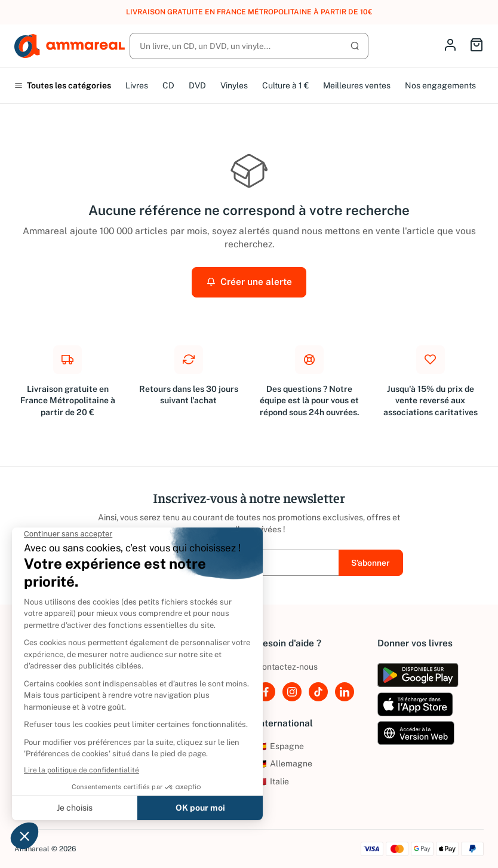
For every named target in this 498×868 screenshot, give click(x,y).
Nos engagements (440, 85)
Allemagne (284, 763)
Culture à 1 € (285, 85)
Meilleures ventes (357, 85)
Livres (137, 85)
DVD (197, 85)
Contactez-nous (287, 667)
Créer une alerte (249, 281)
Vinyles (234, 85)
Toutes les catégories (63, 85)
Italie (273, 781)
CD (168, 85)
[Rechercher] (249, 46)
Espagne (280, 746)
